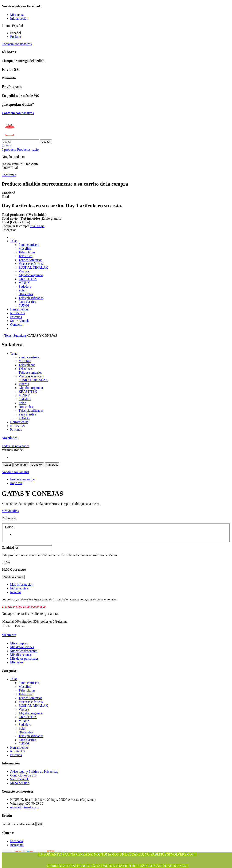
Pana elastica (27, 302)
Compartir (21, 465)
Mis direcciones (21, 655)
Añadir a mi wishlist (15, 472)
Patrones (16, 317)
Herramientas (19, 309)
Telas (14, 241)
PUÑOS (24, 306)
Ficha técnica (19, 588)
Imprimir (16, 483)
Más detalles (10, 511)
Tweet (7, 465)
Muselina (25, 248)
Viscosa (24, 271)
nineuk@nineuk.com (24, 807)
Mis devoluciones (22, 647)
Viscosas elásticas (31, 264)
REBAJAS (17, 313)
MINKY (24, 283)
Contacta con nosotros (17, 44)
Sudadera (25, 286)
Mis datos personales (24, 658)
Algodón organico (31, 275)
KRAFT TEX (28, 279)
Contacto (16, 325)
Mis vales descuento (24, 651)
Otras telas (26, 294)
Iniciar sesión (19, 18)
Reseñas (16, 592)
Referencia (9, 518)
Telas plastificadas (31, 298)
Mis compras (19, 643)
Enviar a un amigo (23, 479)
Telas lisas (26, 256)
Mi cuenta (9, 635)
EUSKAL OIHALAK (33, 267)
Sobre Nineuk (19, 321)
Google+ (37, 465)
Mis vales (17, 662)
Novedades (9, 438)
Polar (22, 290)
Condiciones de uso (23, 775)
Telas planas (27, 252)
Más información (22, 584)
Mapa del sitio (20, 783)
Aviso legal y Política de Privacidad (34, 772)
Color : (10, 527)
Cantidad (8, 547)
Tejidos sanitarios (30, 260)
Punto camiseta (29, 245)
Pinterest (52, 465)
